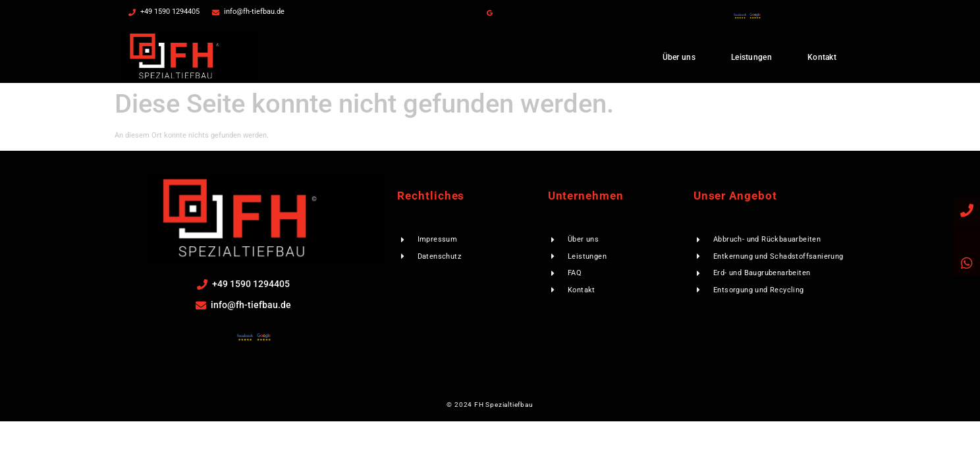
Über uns (679, 57)
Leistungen (751, 57)
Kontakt (822, 57)
